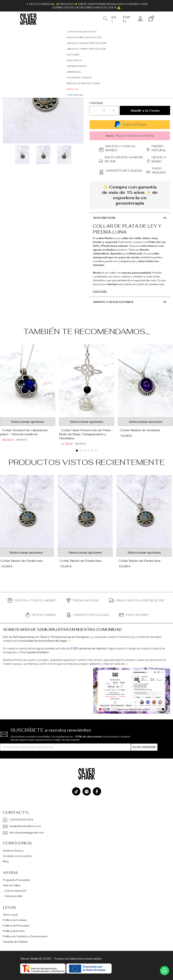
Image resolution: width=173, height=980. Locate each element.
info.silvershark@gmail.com (27, 833)
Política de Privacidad (16, 926)
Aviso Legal (10, 915)
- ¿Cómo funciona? (15, 891)
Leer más (100, 291)
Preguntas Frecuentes (17, 880)
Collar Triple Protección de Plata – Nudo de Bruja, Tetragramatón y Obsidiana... (86, 434)
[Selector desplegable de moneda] (128, 19)
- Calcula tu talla (13, 896)
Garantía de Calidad (15, 942)
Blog (6, 861)
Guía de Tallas (12, 885)
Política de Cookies (15, 920)
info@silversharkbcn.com (25, 826)
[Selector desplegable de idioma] (114, 19)
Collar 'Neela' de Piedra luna (81, 561)
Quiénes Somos (13, 851)
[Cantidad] (104, 111)
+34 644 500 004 (21, 820)
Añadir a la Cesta (145, 111)
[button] (77, 451)
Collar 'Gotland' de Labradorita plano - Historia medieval (24, 432)
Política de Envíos (14, 931)
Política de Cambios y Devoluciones (25, 936)
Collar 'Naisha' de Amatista (140, 430)
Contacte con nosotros (17, 856)
